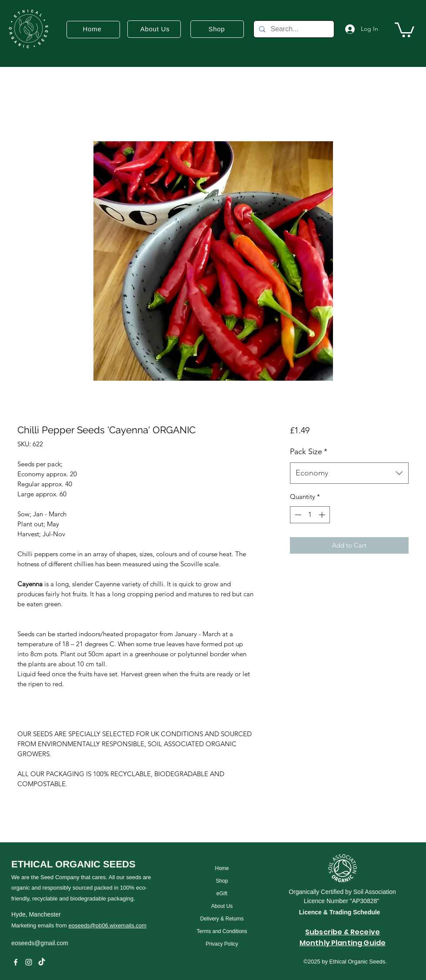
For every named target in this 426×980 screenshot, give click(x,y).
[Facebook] (16, 962)
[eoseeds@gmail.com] (77, 943)
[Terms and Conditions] (222, 932)
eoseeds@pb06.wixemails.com (107, 925)
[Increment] (323, 515)
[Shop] (222, 881)
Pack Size (309, 452)
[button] (404, 29)
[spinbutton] (310, 515)
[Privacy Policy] (222, 944)
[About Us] (222, 906)
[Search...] (293, 29)
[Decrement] (297, 515)
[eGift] (222, 894)
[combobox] (349, 473)
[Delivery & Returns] (222, 919)
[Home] (222, 869)
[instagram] (29, 962)
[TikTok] (42, 962)
